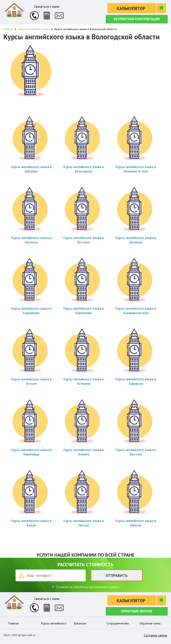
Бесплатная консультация (137, 19)
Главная (13, 623)
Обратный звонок (137, 611)
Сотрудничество (118, 623)
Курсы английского (54, 623)
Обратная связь (150, 623)
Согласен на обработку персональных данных (87, 587)
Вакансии (80, 623)
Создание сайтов (155, 635)
